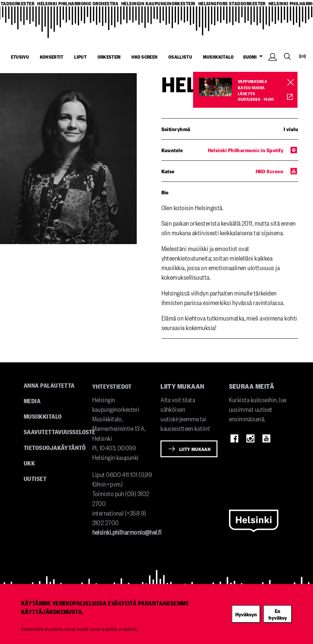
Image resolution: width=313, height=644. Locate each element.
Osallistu (180, 57)
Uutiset (35, 478)
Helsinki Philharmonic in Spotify (246, 150)
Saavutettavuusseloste (59, 432)
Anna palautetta (49, 385)
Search (287, 56)
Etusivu (20, 57)
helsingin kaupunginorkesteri (158, 3)
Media (32, 401)
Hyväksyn (246, 614)
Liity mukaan (195, 449)
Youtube (267, 438)
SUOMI (254, 57)
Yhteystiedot (112, 386)
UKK (29, 463)
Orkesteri (109, 57)
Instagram (250, 438)
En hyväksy (278, 614)
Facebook (235, 438)
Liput (80, 57)
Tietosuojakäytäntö (55, 447)
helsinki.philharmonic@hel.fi (127, 532)
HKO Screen (144, 57)
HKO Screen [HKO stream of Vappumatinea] (286, 97)
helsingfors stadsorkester (232, 3)
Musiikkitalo (218, 57)
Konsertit (52, 57)
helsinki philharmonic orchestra (78, 3)
